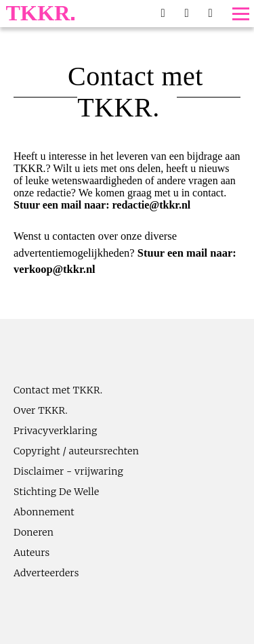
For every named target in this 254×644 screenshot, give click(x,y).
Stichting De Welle (57, 492)
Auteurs (32, 553)
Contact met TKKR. (58, 390)
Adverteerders (46, 573)
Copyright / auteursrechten (76, 451)
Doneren (34, 532)
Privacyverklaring (56, 431)
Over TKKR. (41, 410)
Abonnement (44, 512)
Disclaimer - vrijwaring (68, 471)
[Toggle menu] (241, 14)
